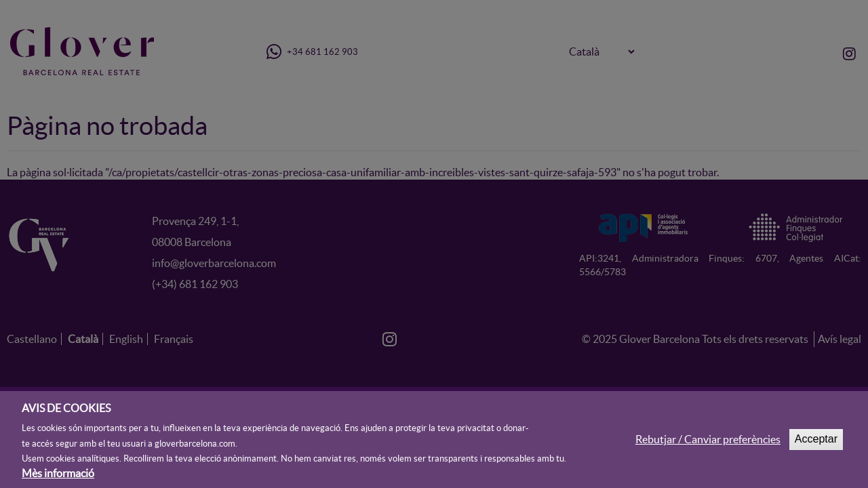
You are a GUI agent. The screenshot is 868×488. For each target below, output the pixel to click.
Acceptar (816, 444)
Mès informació (58, 478)
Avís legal (840, 339)
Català (83, 339)
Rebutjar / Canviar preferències (708, 444)
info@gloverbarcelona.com (214, 263)
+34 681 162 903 (312, 52)
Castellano (32, 339)
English (126, 339)
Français (174, 339)
